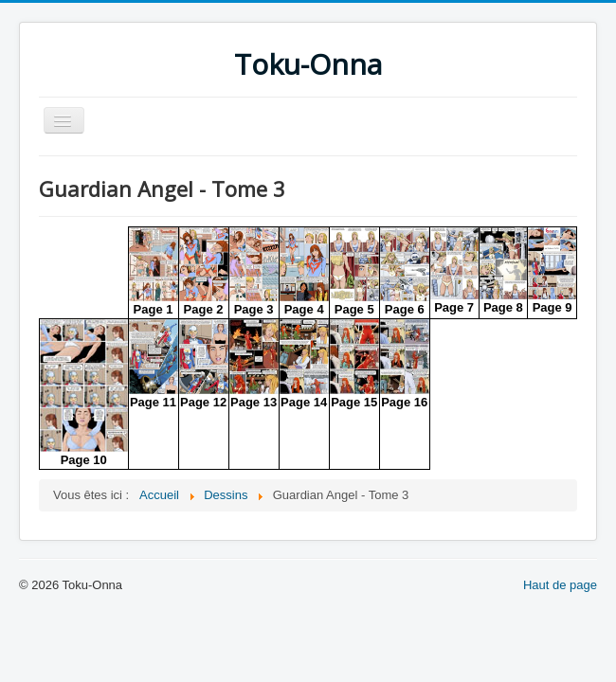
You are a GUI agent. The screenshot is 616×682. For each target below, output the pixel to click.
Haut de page (560, 585)
